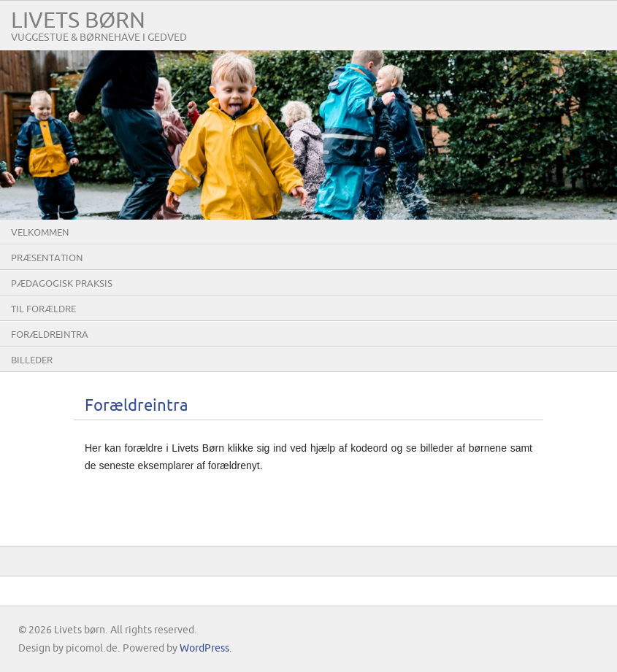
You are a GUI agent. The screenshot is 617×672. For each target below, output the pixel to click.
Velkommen (40, 233)
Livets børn (78, 21)
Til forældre (43, 309)
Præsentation (47, 258)
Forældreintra (50, 335)
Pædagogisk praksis (62, 284)
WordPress (204, 648)
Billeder (32, 360)
